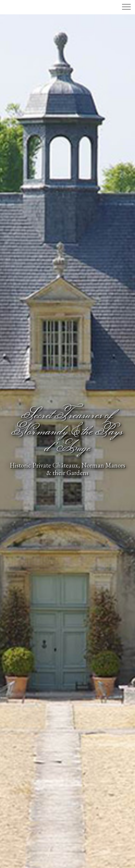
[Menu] (123, 7)
